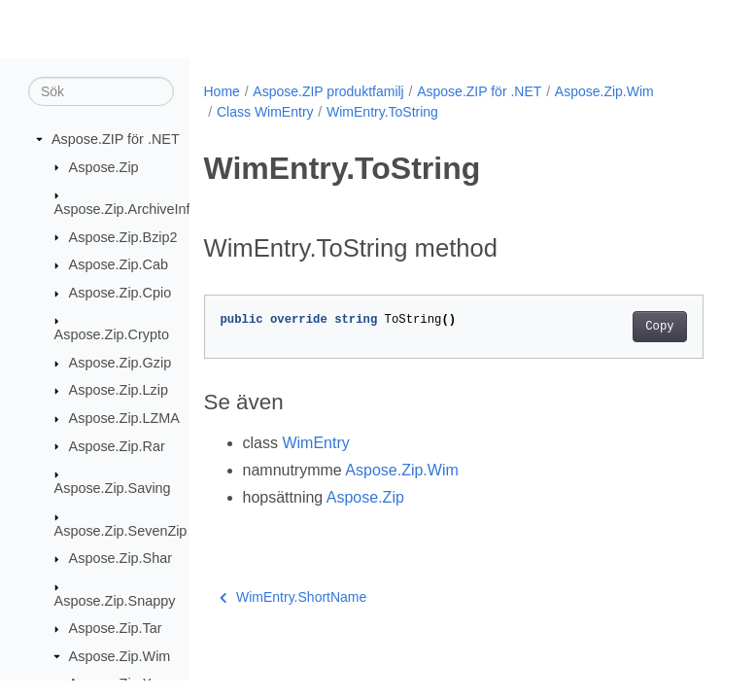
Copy (659, 327)
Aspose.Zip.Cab (119, 264)
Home (222, 91)
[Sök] (101, 91)
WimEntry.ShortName (293, 597)
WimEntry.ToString (382, 112)
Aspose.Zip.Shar (120, 558)
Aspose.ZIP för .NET (116, 139)
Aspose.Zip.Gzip (120, 363)
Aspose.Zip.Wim (120, 656)
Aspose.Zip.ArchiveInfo (126, 209)
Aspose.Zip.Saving (113, 488)
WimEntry (315, 443)
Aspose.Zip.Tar (116, 628)
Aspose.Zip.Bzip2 (123, 237)
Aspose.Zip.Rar (117, 446)
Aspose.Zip (104, 167)
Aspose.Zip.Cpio (120, 293)
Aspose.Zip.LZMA (124, 418)
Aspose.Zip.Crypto (112, 334)
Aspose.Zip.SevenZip (121, 531)
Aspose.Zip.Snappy (115, 601)
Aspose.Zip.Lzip (119, 390)
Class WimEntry (265, 112)
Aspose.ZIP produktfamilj (328, 91)
